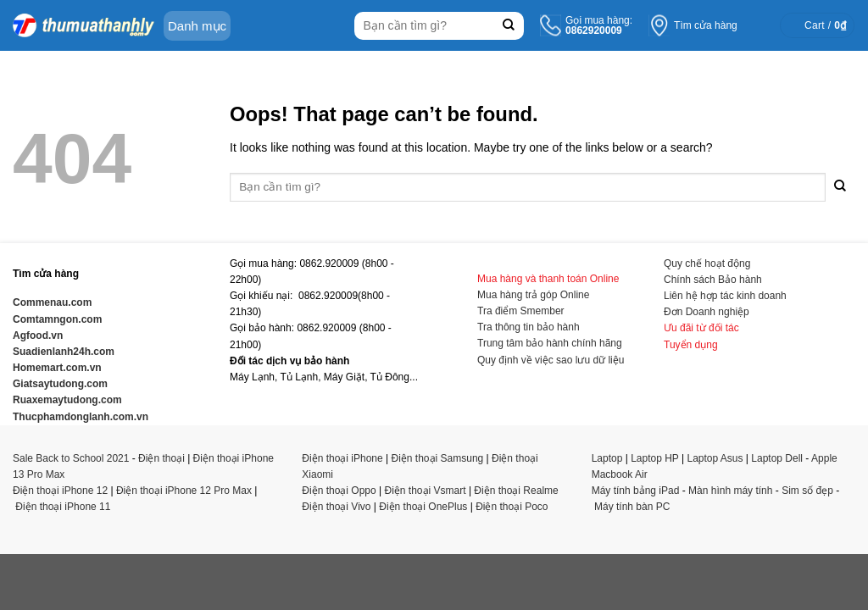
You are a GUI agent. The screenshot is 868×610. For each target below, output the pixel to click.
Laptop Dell (777, 458)
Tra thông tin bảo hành (529, 327)
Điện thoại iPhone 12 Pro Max (184, 491)
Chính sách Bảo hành (713, 280)
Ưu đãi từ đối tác (701, 328)
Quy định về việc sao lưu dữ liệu (551, 360)
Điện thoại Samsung (438, 458)
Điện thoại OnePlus (423, 507)
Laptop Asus (715, 458)
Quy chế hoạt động (707, 263)
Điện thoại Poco (512, 507)
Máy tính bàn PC (632, 507)
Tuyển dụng (691, 345)
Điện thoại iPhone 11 (63, 507)
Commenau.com (52, 302)
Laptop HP (655, 458)
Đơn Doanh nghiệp (707, 312)
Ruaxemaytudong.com (67, 400)
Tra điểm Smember (521, 311)
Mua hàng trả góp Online (533, 295)
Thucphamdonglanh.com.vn (81, 417)
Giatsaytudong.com (60, 384)
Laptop (607, 458)
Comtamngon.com (57, 319)
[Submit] (509, 26)
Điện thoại (161, 458)
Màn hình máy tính (730, 491)
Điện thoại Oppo (339, 491)
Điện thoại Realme (516, 491)
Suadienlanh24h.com (64, 352)
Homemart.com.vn (57, 368)
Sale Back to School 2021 (71, 458)
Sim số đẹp (807, 491)
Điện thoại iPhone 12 (60, 491)
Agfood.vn (38, 335)
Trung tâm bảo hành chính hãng (550, 343)
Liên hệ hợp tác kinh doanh (725, 296)
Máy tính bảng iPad (636, 491)
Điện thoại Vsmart (426, 491)
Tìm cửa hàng (706, 25)
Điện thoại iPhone (342, 458)
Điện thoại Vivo (336, 507)
